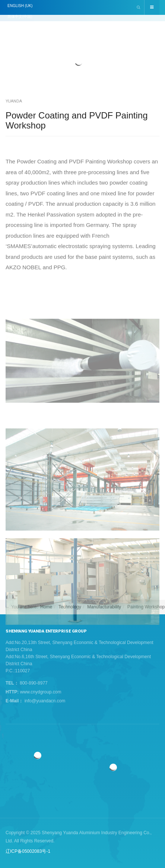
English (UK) (20, 6)
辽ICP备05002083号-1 (28, 851)
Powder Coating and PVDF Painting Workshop (77, 120)
